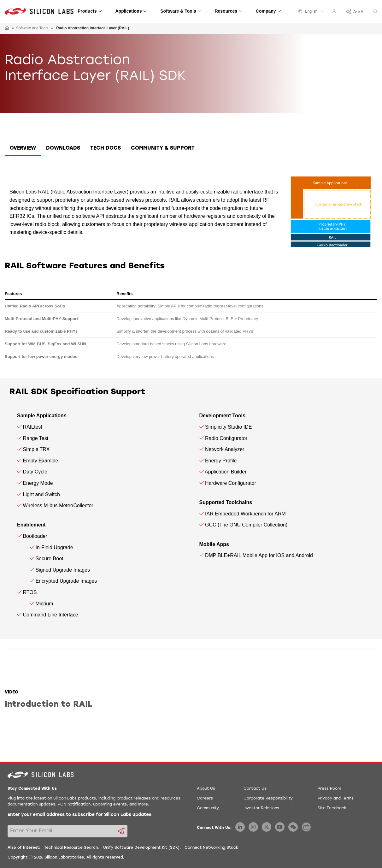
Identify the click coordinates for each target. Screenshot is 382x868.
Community (208, 808)
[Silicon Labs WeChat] (293, 827)
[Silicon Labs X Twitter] (267, 827)
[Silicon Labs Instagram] (253, 827)
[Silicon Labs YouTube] (280, 827)
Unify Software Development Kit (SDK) (141, 848)
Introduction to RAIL (48, 705)
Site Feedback (332, 808)
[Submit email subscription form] (121, 831)
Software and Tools (32, 28)
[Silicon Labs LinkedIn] (240, 827)
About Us (206, 789)
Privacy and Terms (336, 799)
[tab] (23, 149)
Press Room (329, 789)
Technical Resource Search (71, 848)
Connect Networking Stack (211, 848)
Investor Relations (261, 808)
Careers (205, 799)
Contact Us (255, 789)
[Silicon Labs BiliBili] (306, 827)
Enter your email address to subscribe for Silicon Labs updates (79, 815)
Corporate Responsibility (268, 799)
